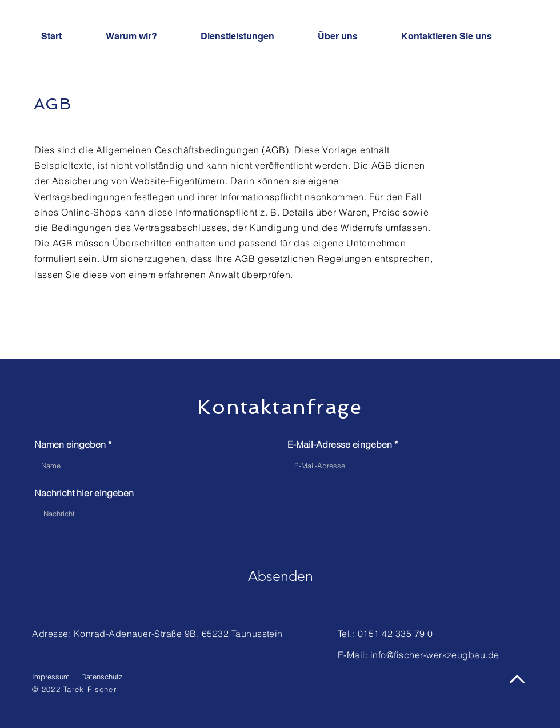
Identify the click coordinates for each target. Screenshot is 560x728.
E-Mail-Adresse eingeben (340, 444)
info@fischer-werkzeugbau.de (435, 655)
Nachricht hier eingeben (84, 493)
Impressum (51, 677)
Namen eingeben (70, 444)
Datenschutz (102, 677)
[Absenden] (281, 576)
